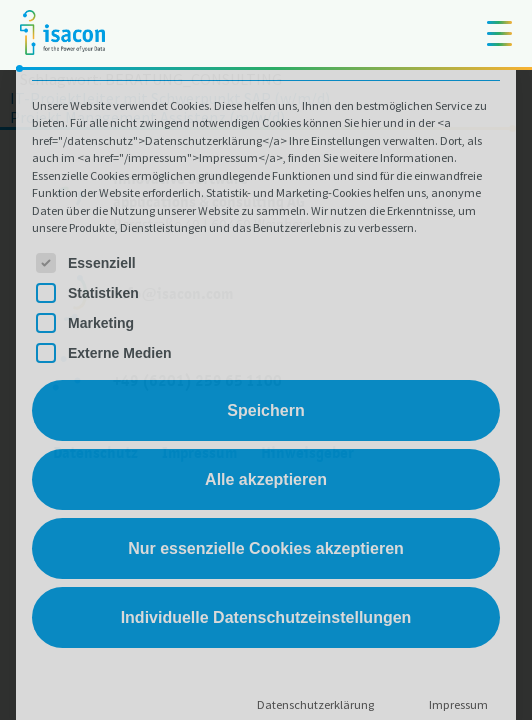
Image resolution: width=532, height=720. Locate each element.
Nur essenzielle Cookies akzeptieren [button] (266, 548)
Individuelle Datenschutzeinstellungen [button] (266, 617)
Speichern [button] (265, 410)
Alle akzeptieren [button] (266, 479)
